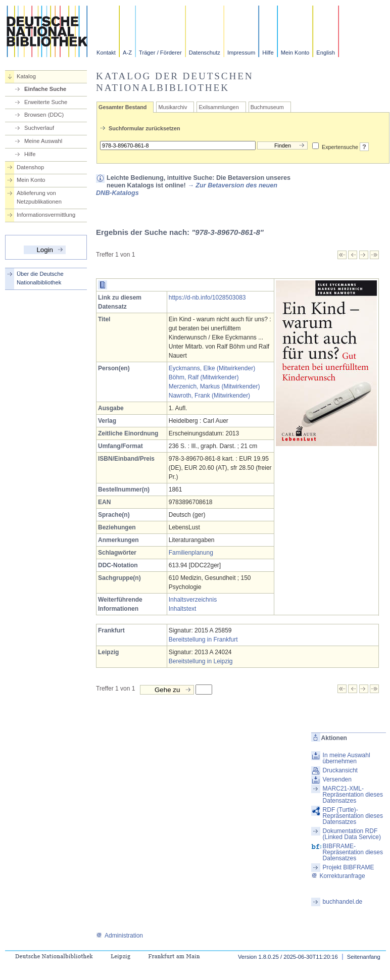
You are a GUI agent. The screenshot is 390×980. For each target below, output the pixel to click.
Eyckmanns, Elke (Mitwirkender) (212, 368)
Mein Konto (295, 53)
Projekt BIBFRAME (349, 867)
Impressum (241, 53)
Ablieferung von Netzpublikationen (39, 197)
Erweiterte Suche (46, 102)
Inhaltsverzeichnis (193, 600)
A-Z (127, 53)
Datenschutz (205, 53)
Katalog (26, 76)
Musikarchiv (173, 107)
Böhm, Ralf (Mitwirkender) (204, 377)
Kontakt (106, 53)
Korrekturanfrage (338, 876)
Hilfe (268, 53)
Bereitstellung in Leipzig (201, 661)
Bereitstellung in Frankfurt (203, 640)
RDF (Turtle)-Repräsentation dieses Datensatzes (353, 816)
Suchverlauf (39, 128)
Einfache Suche (45, 89)
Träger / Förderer (160, 53)
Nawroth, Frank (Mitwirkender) (209, 396)
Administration (119, 936)
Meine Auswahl (43, 141)
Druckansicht (340, 770)
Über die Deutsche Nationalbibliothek (40, 278)
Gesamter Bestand (123, 107)
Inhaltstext (183, 609)
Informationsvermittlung (46, 215)
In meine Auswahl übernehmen (347, 758)
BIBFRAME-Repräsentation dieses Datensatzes (353, 852)
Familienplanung (191, 553)
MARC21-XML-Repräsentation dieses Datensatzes (353, 795)
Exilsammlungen (218, 107)
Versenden (337, 779)
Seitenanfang (364, 957)
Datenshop (30, 167)
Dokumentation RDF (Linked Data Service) (352, 834)
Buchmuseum (267, 107)
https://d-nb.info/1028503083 (207, 298)
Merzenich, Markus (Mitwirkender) (214, 386)
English (326, 53)
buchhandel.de (343, 902)
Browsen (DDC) (44, 115)
